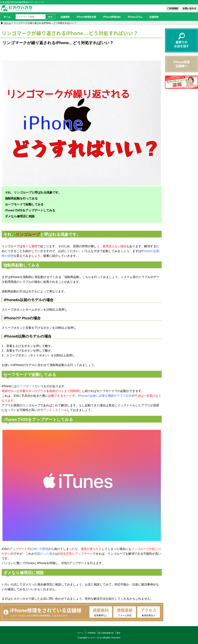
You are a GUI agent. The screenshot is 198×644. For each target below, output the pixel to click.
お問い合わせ (189, 8)
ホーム (7, 17)
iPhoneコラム (135, 17)
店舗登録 (154, 17)
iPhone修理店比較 (86, 17)
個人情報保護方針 (107, 633)
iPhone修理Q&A (112, 17)
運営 (121, 633)
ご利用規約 (173, 8)
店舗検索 (65, 17)
